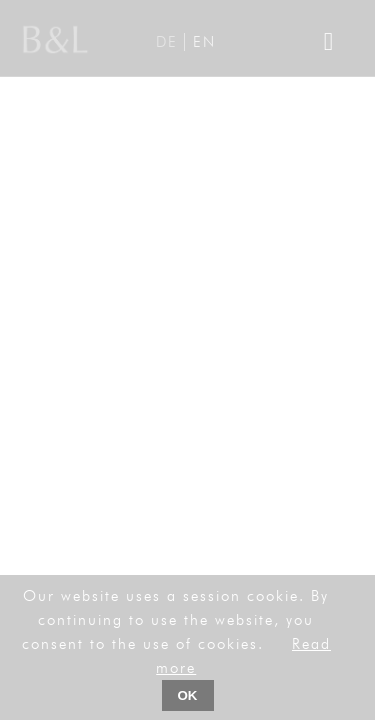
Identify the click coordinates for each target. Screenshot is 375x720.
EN (204, 42)
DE (167, 42)
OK (188, 695)
